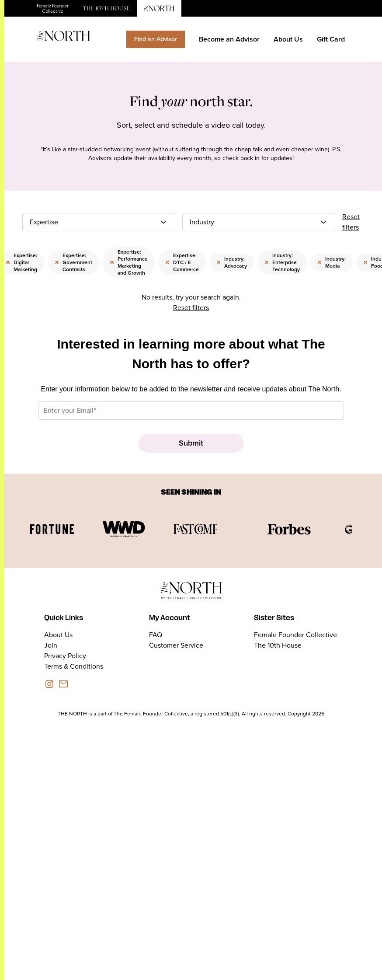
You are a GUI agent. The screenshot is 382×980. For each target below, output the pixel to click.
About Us (288, 39)
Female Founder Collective (295, 635)
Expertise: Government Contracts (73, 262)
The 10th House (278, 645)
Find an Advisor (156, 39)
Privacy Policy (65, 656)
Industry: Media (332, 262)
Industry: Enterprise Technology (282, 262)
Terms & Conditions (74, 666)
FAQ (156, 635)
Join (51, 645)
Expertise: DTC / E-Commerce (182, 262)
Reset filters (351, 222)
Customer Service (176, 645)
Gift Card (331, 39)
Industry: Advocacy (232, 262)
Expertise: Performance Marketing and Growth (129, 262)
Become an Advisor (229, 39)
